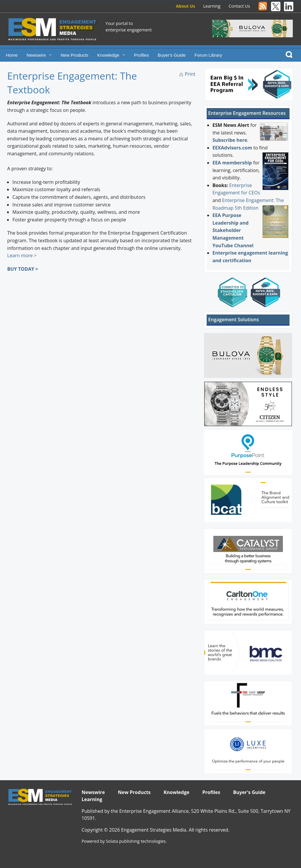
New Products (75, 55)
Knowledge (108, 55)
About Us (185, 6)
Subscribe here (230, 140)
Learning (212, 6)
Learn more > (22, 255)
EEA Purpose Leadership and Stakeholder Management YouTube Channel (233, 230)
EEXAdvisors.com (232, 148)
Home (12, 55)
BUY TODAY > (23, 269)
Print (190, 74)
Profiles (142, 55)
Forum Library (208, 55)
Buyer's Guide (172, 55)
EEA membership (232, 163)
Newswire (36, 55)
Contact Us (239, 6)
